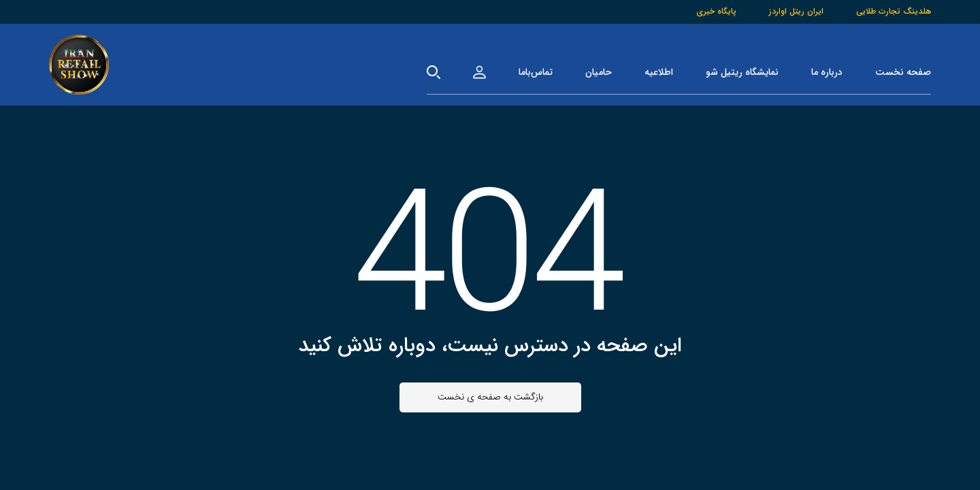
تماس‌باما (536, 72)
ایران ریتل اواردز (796, 12)
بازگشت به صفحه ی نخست (490, 397)
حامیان (599, 72)
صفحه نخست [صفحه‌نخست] (903, 72)
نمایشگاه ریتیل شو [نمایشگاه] (742, 72)
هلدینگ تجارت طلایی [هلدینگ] (894, 12)
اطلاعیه (659, 72)
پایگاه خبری (716, 12)
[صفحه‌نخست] (79, 65)
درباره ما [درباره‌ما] (827, 72)
